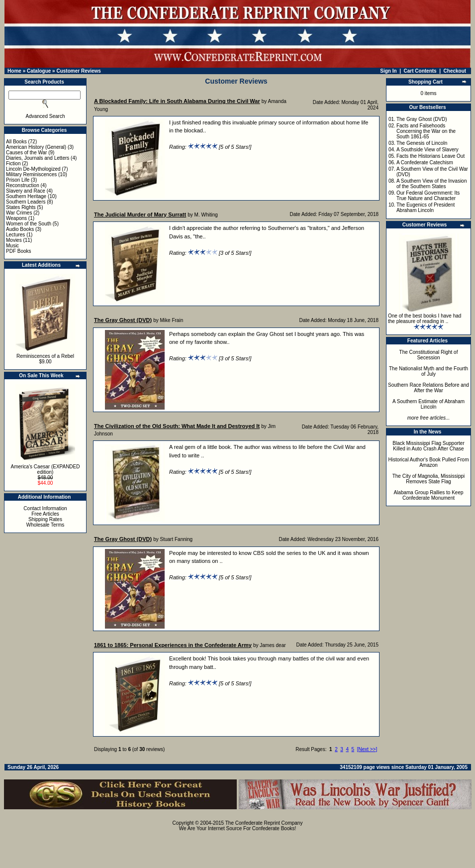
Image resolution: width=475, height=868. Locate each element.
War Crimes (19, 213)
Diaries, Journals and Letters (38, 158)
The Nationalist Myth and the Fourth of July (428, 371)
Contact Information (45, 508)
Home (14, 71)
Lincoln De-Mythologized (33, 169)
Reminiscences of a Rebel (45, 356)
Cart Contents (420, 71)
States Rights (21, 207)
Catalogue (39, 71)
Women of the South (29, 224)
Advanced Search (46, 116)
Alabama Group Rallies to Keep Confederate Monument (428, 495)
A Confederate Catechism (425, 163)
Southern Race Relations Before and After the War (428, 388)
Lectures (15, 235)
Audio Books (20, 229)
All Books (16, 142)
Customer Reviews (78, 71)
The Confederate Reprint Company (264, 823)
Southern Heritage (26, 196)
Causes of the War (26, 153)
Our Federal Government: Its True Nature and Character (428, 196)
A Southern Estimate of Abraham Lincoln (428, 404)
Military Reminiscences (31, 174)
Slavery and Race (26, 191)
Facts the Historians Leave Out (430, 156)
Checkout (455, 71)
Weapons (16, 218)
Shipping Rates (45, 519)
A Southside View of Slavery (427, 150)
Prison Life (18, 180)
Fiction (13, 163)
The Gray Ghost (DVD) (422, 119)
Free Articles (45, 514)
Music (12, 246)
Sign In (388, 71)
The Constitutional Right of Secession (429, 355)
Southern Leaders (26, 202)
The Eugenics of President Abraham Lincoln (426, 208)
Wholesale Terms (46, 525)
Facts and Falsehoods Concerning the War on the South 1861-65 (426, 131)
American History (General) (36, 147)
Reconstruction (23, 185)
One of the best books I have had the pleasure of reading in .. (425, 319)
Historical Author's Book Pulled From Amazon (429, 462)
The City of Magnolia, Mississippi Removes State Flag (429, 479)
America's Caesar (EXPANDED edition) (46, 469)
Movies (14, 240)
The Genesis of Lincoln (422, 143)
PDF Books (19, 251)
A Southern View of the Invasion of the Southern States (432, 184)
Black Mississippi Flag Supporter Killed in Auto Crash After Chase (428, 446)
